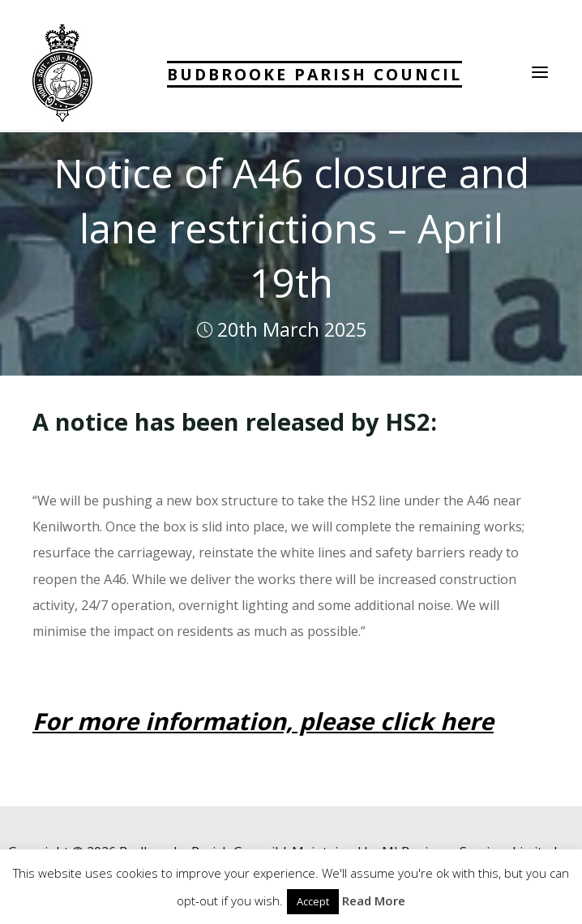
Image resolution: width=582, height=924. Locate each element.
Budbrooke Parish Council (315, 74)
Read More (374, 900)
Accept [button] (313, 901)
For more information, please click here (263, 721)
